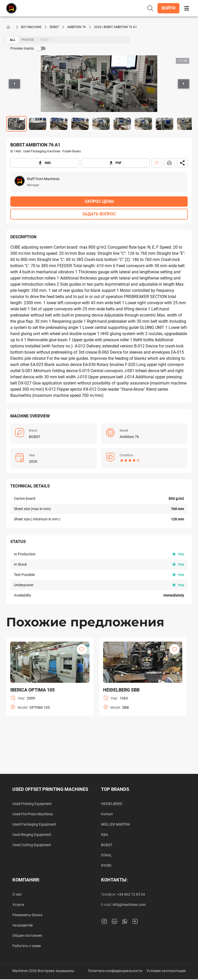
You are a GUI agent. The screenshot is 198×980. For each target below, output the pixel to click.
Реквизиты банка (27, 915)
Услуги (18, 905)
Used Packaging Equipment (34, 824)
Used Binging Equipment (32, 835)
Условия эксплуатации (166, 971)
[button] (168, 8)
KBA (105, 835)
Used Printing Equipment (32, 804)
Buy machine (31, 27)
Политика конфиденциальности (115, 971)
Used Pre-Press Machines (33, 814)
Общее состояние (27, 935)
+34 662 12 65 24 (131, 894)
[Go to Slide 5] (101, 124)
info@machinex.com (129, 905)
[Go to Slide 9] (186, 124)
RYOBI (106, 865)
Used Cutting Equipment (32, 845)
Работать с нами (27, 946)
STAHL (106, 855)
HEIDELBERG (112, 804)
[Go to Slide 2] (38, 124)
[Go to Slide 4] (80, 124)
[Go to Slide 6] (122, 124)
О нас (17, 894)
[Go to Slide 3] (59, 124)
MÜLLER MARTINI (115, 824)
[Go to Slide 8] (164, 124)
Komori (107, 814)
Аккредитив (23, 925)
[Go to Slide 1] (16, 124)
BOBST (54, 27)
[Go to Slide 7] (143, 124)
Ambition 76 (77, 27)
